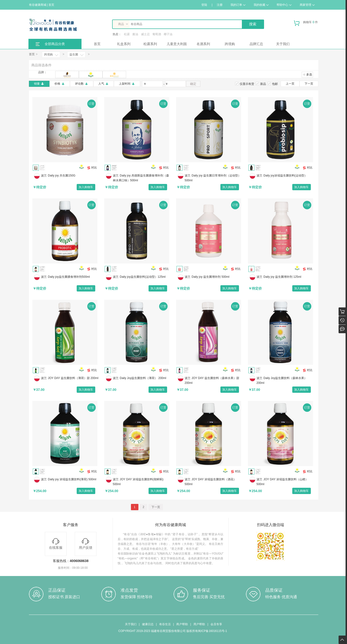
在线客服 (56, 544)
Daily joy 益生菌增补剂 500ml (211, 277)
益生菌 (74, 54)
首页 (97, 44)
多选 (307, 75)
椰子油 (168, 34)
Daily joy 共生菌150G (62, 176)
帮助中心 (284, 5)
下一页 (309, 84)
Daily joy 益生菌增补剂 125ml (282, 277)
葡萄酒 (157, 34)
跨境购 (230, 44)
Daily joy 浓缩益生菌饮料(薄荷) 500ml (72, 479)
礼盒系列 (124, 44)
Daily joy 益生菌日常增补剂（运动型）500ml (213, 178)
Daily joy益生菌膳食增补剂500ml (69, 277)
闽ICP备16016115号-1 (212, 631)
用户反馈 (86, 544)
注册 (220, 5)
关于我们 (283, 44)
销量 (39, 84)
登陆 (204, 5)
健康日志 (148, 624)
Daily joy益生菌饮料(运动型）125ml (143, 277)
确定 (193, 84)
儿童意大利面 (177, 44)
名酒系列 (203, 44)
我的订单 (238, 5)
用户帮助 (199, 624)
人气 (104, 84)
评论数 (82, 84)
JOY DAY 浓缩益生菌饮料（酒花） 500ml (211, 482)
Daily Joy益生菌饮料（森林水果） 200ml (282, 380)
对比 (92, 168)
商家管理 (307, 5)
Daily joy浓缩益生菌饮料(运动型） (285, 176)
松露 (127, 34)
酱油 (135, 34)
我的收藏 (261, 5)
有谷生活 (165, 624)
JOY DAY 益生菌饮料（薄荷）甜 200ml (73, 378)
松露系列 (150, 44)
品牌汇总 (256, 44)
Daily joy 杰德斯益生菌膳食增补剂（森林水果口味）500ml (141, 178)
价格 (60, 84)
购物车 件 (306, 24)
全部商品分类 (55, 44)
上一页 (290, 84)
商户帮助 (182, 624)
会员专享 (216, 624)
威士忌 (145, 34)
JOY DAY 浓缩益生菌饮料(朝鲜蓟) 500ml (138, 482)
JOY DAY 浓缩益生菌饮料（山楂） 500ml (282, 482)
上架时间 (127, 84)
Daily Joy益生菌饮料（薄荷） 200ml (143, 378)
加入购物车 (86, 187)
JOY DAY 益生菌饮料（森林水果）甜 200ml (212, 380)
